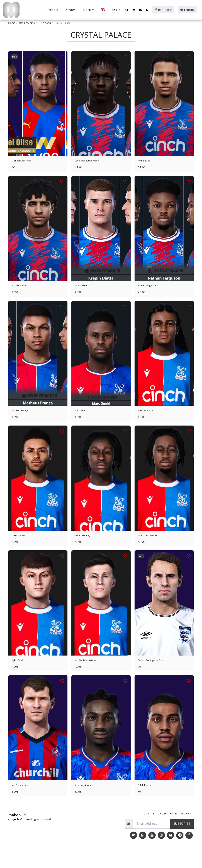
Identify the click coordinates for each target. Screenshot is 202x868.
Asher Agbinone (87, 803)
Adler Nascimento (151, 550)
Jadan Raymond (149, 424)
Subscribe (182, 842)
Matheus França (23, 424)
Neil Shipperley (23, 803)
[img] (38, 113)
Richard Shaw (21, 298)
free (16, 66)
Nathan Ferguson (151, 298)
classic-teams (27, 23)
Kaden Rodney (85, 550)
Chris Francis (21, 550)
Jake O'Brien (84, 298)
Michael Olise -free (25, 171)
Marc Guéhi (83, 424)
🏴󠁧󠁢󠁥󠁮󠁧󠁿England (45, 23)
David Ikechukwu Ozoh (91, 171)
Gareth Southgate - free (155, 676)
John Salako (146, 171)
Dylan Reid (19, 676)
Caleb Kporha (148, 803)
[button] (127, 10)
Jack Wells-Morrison (89, 676)
